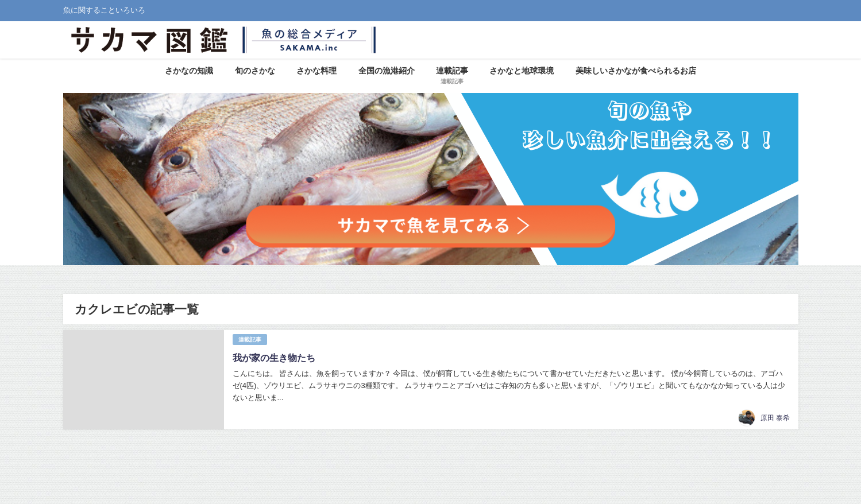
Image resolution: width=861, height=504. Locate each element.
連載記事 (250, 340)
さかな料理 (316, 71)
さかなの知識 (189, 71)
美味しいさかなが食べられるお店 (636, 71)
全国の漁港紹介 (387, 71)
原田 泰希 (775, 418)
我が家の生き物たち (274, 358)
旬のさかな (255, 71)
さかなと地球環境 (522, 71)
